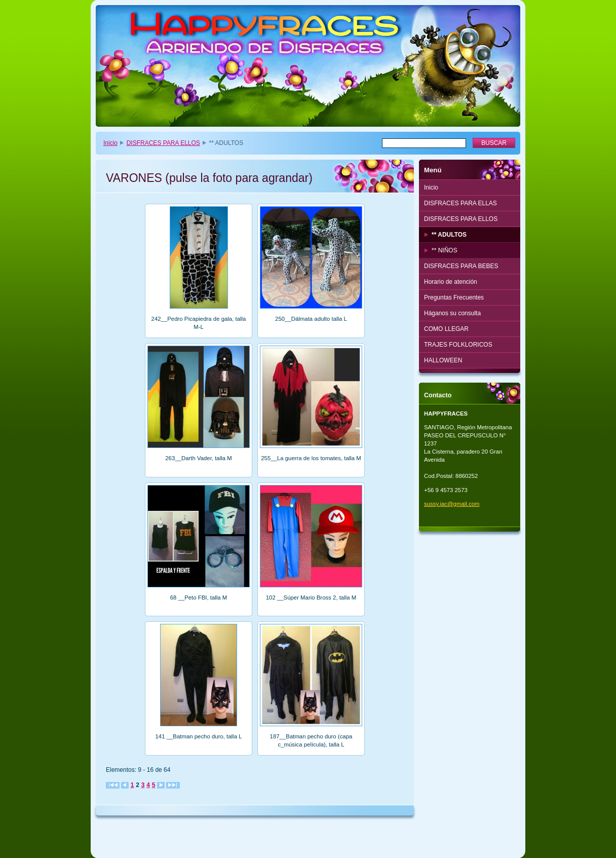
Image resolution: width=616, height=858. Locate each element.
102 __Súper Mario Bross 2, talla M (311, 598)
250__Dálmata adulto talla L (311, 319)
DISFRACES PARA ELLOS (163, 143)
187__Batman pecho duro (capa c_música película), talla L (311, 740)
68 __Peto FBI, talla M (199, 598)
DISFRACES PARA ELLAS (460, 203)
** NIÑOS (445, 250)
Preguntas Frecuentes (454, 297)
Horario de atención (451, 282)
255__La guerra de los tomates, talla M (311, 458)
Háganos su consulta (452, 313)
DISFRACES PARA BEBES (461, 266)
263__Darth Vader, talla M (199, 458)
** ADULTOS (449, 235)
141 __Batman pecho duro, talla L (199, 736)
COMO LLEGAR (446, 329)
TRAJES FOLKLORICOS (458, 345)
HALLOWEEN (443, 360)
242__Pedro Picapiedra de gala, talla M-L (199, 323)
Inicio (110, 143)
